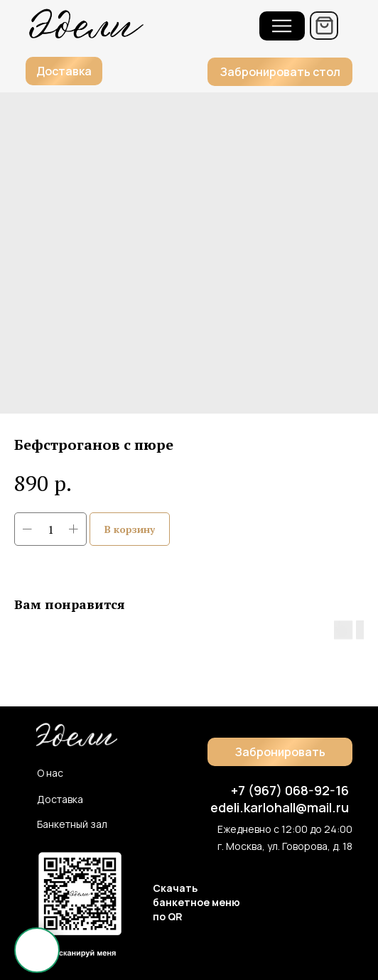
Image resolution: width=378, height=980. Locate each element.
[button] (280, 72)
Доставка (60, 799)
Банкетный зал (72, 824)
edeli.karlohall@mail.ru (280, 807)
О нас (50, 773)
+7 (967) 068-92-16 (290, 790)
